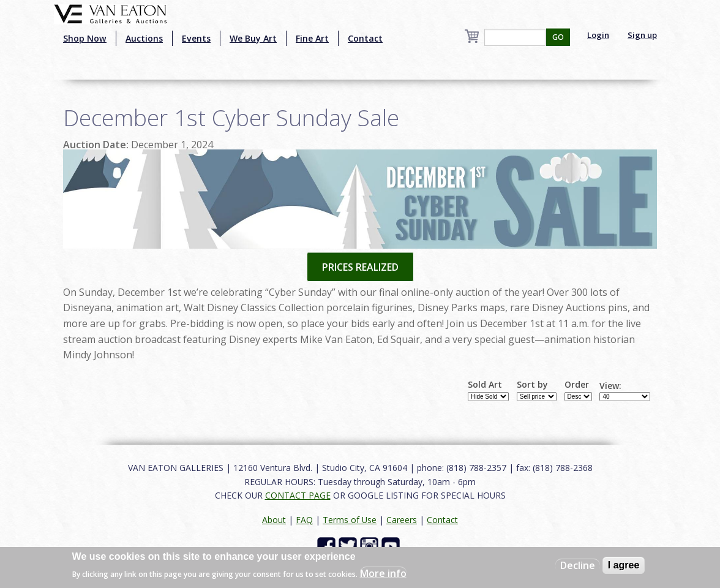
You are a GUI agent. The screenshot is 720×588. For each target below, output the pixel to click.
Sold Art (485, 385)
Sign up (642, 35)
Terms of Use (350, 520)
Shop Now (85, 38)
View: (610, 386)
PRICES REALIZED (360, 267)
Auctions (144, 38)
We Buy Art (253, 38)
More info (383, 573)
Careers (402, 520)
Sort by (532, 385)
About (274, 520)
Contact (365, 38)
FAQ (304, 520)
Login (598, 35)
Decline (578, 565)
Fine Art (312, 38)
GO (558, 37)
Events (196, 38)
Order (577, 385)
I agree (624, 565)
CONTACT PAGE (298, 495)
